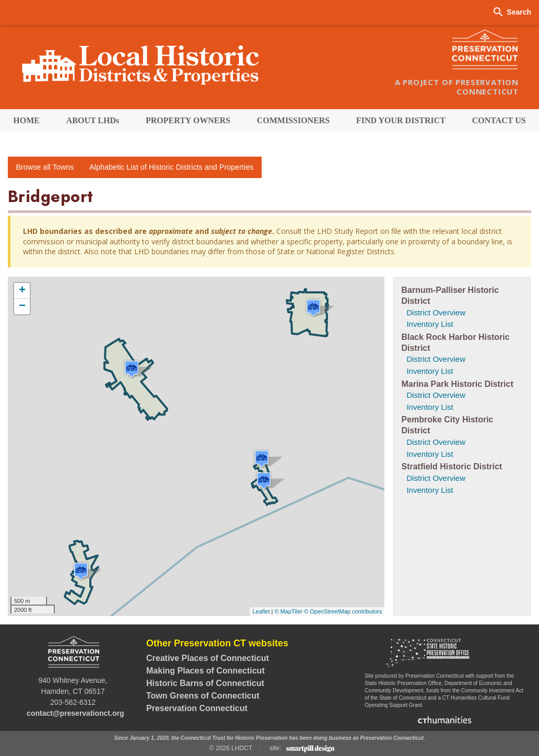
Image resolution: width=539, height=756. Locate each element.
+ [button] (22, 291)
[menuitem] (26, 120)
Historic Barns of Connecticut (205, 683)
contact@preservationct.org (75, 713)
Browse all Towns (45, 167)
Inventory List (430, 324)
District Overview (436, 312)
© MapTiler (288, 611)
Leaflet (261, 611)
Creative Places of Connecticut (208, 658)
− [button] (22, 306)
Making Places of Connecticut (206, 671)
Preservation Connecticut (197, 708)
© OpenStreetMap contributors (343, 611)
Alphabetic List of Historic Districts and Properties (171, 167)
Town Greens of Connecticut (203, 696)
